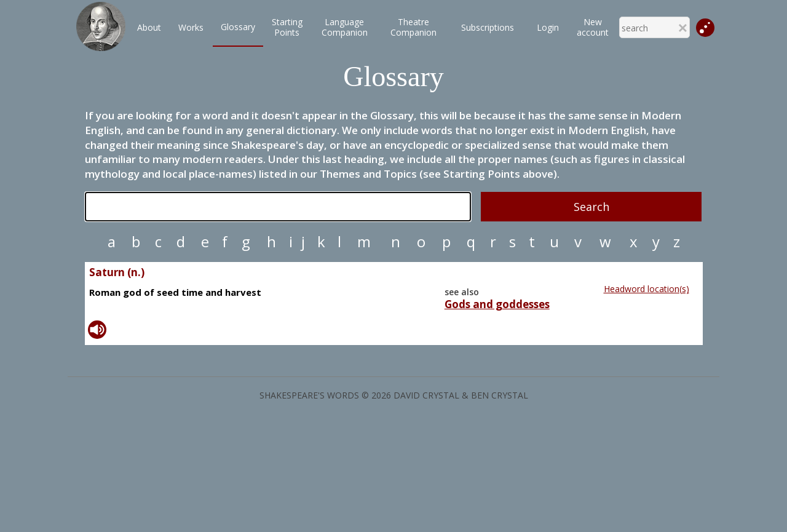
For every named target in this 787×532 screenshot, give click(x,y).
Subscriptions (488, 27)
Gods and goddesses (497, 304)
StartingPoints (287, 27)
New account (593, 27)
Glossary (238, 27)
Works (191, 27)
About (149, 27)
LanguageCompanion (345, 27)
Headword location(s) (647, 289)
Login (548, 27)
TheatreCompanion (413, 27)
